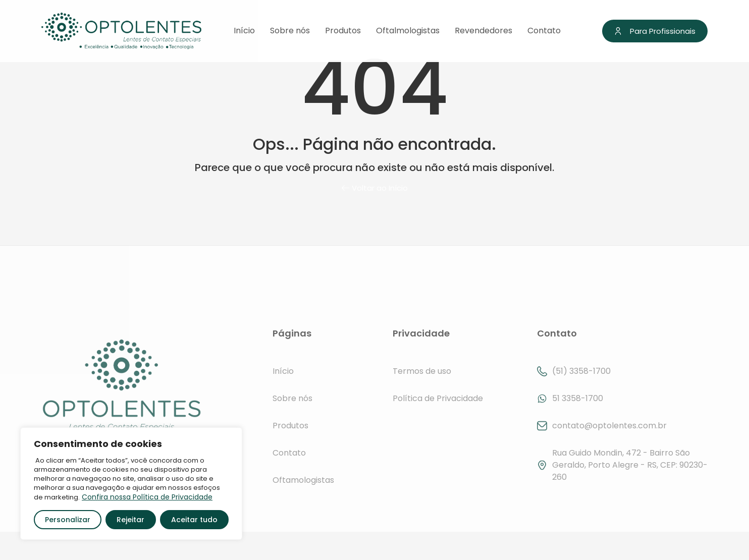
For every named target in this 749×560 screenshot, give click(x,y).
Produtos (343, 31)
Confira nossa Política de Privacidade (147, 497)
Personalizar (68, 520)
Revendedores (484, 31)
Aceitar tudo (194, 520)
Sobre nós (290, 31)
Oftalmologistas (408, 31)
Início (244, 31)
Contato (544, 31)
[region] (131, 484)
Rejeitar (130, 520)
